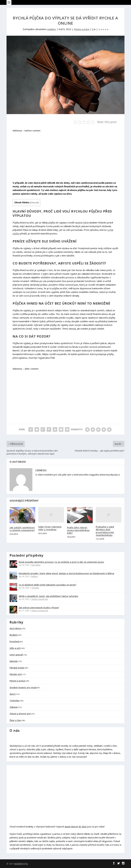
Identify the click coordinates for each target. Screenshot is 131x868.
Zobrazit (34, 202)
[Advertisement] (64, 155)
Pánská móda (17, 668)
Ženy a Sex (15, 720)
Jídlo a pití (15, 648)
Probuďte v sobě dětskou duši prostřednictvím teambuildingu (105, 531)
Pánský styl (16, 674)
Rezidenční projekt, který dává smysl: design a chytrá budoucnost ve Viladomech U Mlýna (66, 573)
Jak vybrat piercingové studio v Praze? (39, 608)
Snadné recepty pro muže (23, 687)
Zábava (14, 707)
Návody (14, 661)
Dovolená (15, 641)
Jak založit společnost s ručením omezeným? (22, 529)
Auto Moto (36, 565)
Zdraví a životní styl (40, 599)
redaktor (52, 29)
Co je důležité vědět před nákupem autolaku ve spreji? (47, 585)
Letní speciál (16, 655)
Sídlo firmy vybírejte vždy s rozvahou (50, 528)
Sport (13, 694)
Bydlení (34, 576)
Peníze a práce (82, 29)
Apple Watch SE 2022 (76, 827)
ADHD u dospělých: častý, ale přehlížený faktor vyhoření (48, 596)
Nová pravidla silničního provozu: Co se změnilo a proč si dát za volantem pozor (61, 562)
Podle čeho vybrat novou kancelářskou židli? (78, 530)
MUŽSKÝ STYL (21, 864)
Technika (35, 588)
